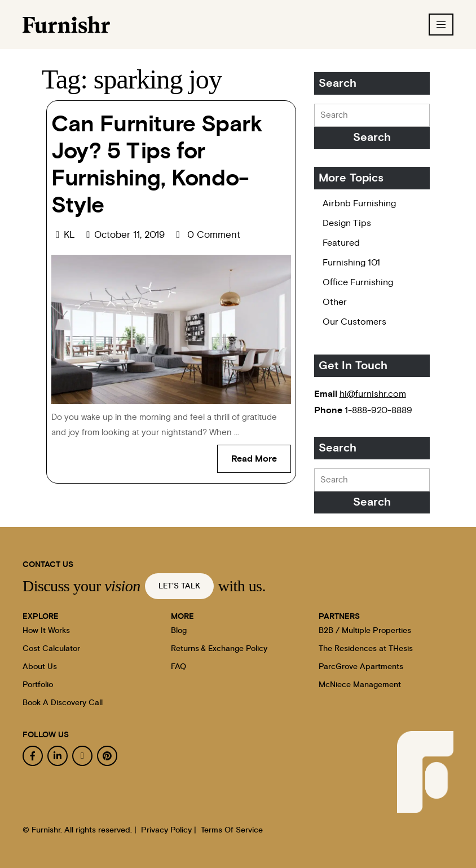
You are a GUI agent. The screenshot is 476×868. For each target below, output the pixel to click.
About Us (40, 667)
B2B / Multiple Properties (365, 631)
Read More (261, 454)
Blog (179, 631)
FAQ (179, 667)
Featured (341, 243)
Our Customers (354, 322)
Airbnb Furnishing (359, 203)
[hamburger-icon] (441, 25)
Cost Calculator (51, 649)
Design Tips (347, 223)
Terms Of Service (232, 830)
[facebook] (33, 756)
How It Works (46, 631)
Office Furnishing (358, 282)
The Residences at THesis (366, 649)
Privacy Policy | (169, 830)
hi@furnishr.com (373, 394)
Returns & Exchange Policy (219, 649)
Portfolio (38, 685)
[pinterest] (107, 756)
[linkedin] (58, 756)
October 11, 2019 (140, 235)
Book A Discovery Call (63, 703)
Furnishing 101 (351, 263)
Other (335, 302)
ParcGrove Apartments (361, 667)
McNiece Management (360, 685)
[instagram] (82, 756)
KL (74, 235)
